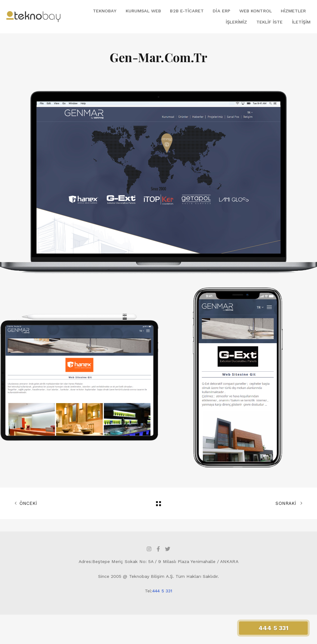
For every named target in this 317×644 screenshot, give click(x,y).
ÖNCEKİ (26, 503)
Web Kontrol (256, 11)
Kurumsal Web (143, 11)
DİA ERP (221, 11)
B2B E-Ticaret (187, 11)
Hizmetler (293, 11)
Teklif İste (270, 22)
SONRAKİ (289, 503)
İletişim (301, 22)
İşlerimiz (237, 22)
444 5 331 (162, 591)
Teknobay (105, 11)
